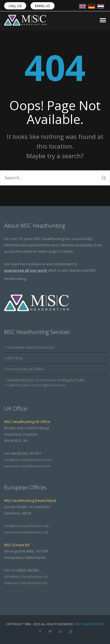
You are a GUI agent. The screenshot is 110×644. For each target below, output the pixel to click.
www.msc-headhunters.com (27, 466)
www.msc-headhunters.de (26, 532)
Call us (15, 6)
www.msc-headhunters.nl (25, 583)
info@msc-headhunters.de (27, 526)
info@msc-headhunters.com (28, 460)
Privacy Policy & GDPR (25, 369)
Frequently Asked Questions (31, 347)
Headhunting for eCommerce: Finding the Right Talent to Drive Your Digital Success (46, 383)
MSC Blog (15, 358)
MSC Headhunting (90, 624)
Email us (42, 6)
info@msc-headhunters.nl (26, 576)
